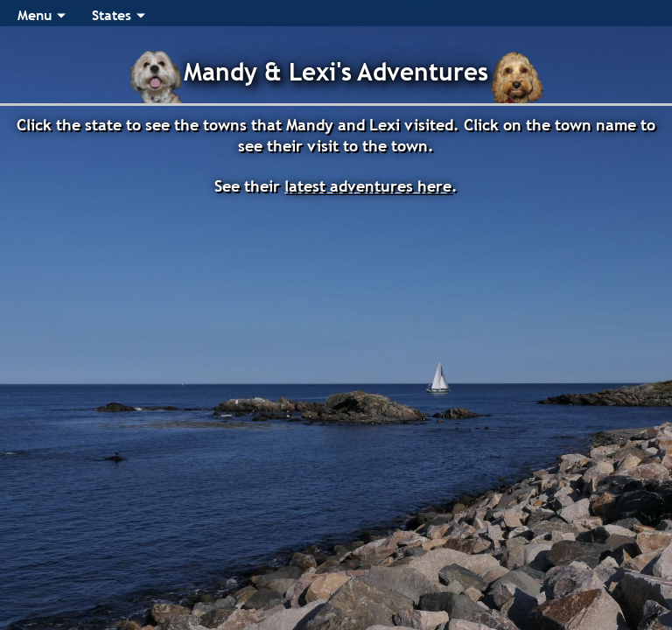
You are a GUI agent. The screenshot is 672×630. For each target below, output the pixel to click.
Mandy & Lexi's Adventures (336, 72)
